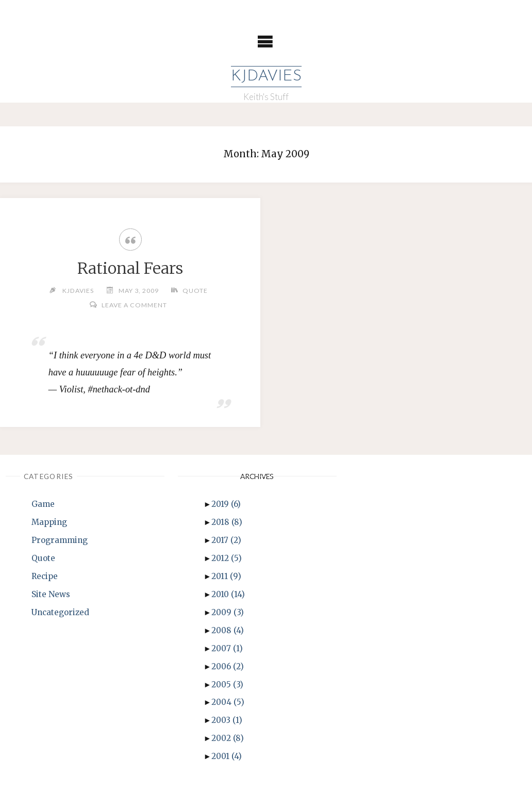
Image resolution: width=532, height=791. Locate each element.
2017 (226, 540)
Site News (51, 594)
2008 (228, 630)
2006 (228, 666)
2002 (228, 738)
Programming (60, 540)
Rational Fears (130, 268)
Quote (195, 291)
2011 (226, 576)
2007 (227, 648)
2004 (228, 702)
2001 (227, 756)
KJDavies (266, 77)
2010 (228, 594)
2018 (227, 522)
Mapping (49, 522)
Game (43, 504)
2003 (227, 720)
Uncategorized (60, 612)
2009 (228, 612)
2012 (227, 558)
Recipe (45, 576)
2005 (227, 685)
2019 (226, 504)
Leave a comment (134, 305)
